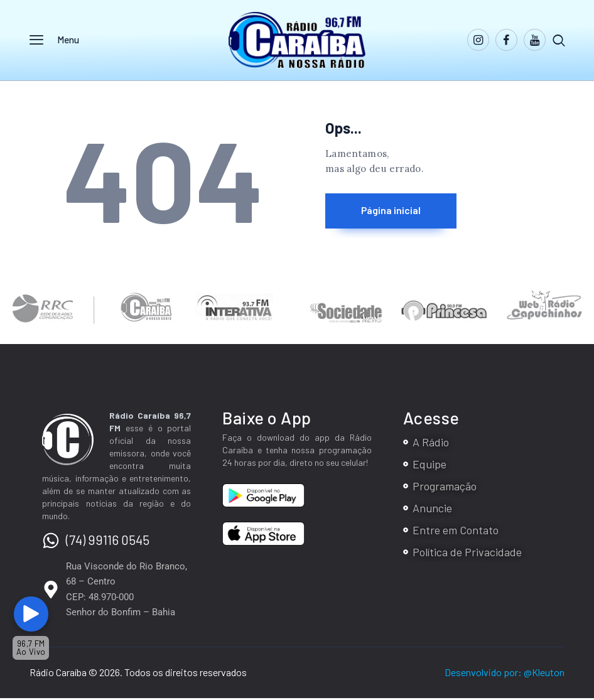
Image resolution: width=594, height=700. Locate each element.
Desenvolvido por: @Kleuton (505, 674)
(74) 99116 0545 (108, 541)
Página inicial (397, 211)
